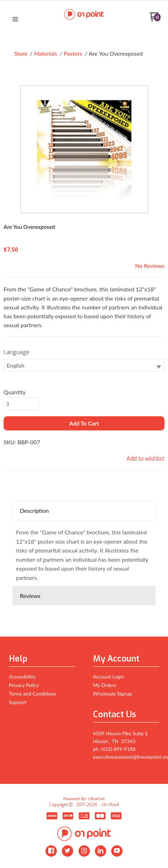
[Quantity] (21, 404)
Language (17, 352)
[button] (15, 20)
